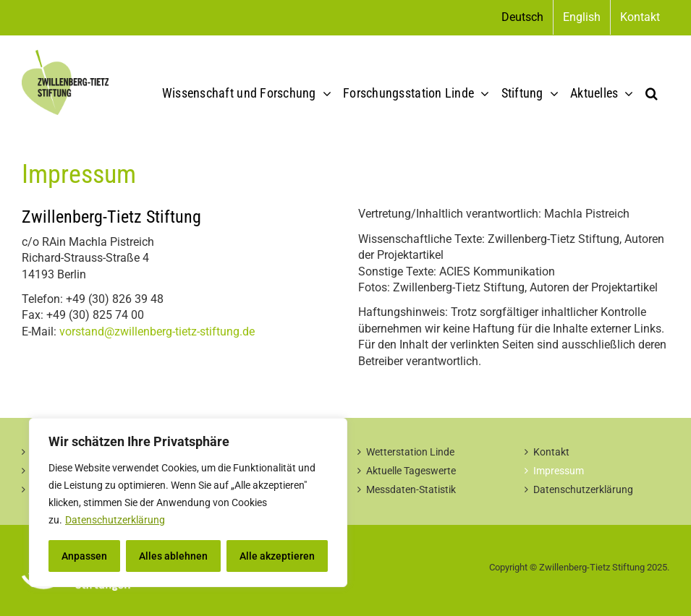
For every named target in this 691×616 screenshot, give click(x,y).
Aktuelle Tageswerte (411, 471)
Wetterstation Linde (410, 452)
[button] (652, 93)
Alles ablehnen (173, 556)
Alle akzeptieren (277, 556)
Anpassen (84, 556)
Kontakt (551, 452)
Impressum (559, 471)
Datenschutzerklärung (115, 520)
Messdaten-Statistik (411, 489)
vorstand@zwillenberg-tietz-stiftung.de (157, 331)
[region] (188, 502)
